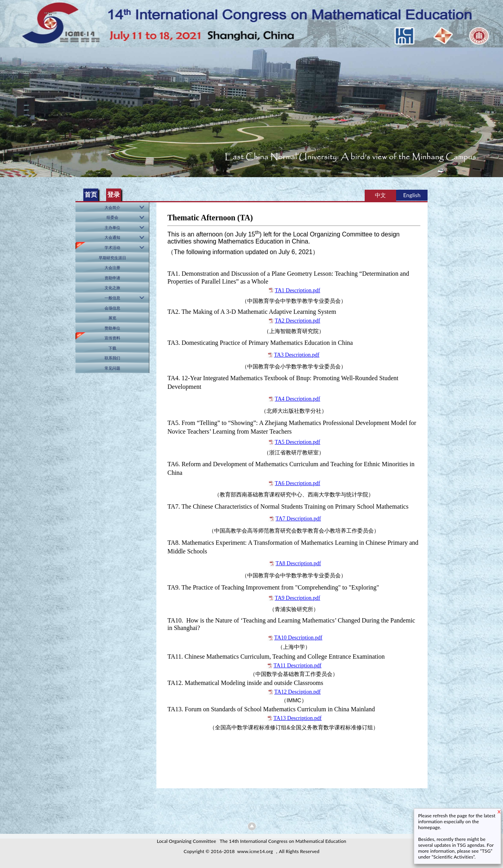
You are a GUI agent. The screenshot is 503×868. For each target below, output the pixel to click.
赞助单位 (112, 328)
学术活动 (112, 247)
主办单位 (112, 227)
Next (496, 109)
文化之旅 (112, 288)
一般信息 (112, 298)
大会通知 (112, 237)
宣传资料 (112, 338)
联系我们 (112, 358)
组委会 (112, 217)
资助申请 (112, 278)
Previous (7, 109)
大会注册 (112, 267)
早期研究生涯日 (113, 258)
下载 (112, 348)
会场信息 (112, 308)
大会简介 (112, 207)
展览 (112, 318)
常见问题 (112, 368)
